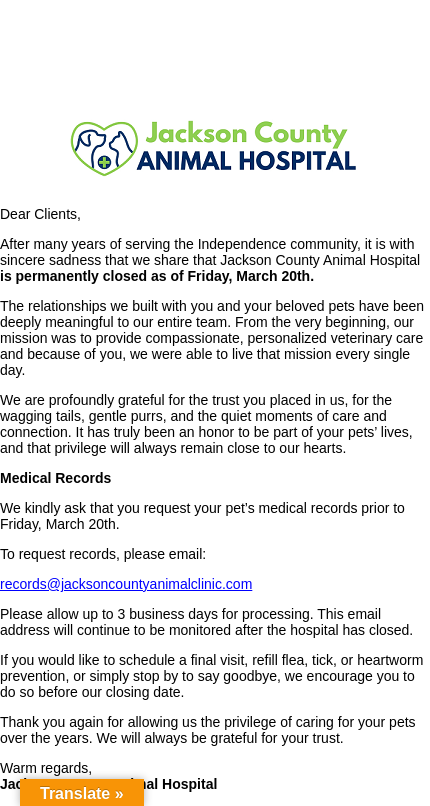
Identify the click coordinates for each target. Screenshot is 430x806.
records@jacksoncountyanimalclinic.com (126, 584)
